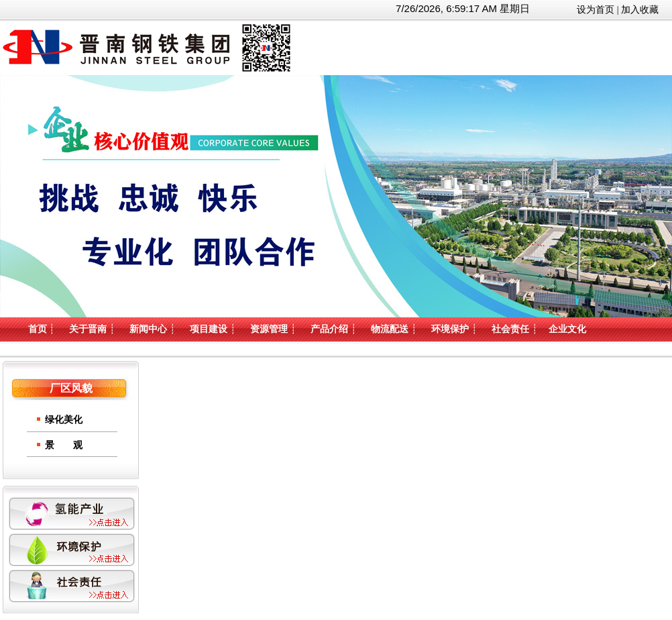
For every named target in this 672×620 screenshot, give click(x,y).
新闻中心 (148, 329)
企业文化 (567, 329)
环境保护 (450, 329)
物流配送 (390, 329)
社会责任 (510, 329)
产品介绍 (329, 329)
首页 (38, 329)
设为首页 (596, 10)
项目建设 (209, 329)
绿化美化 (64, 420)
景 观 (64, 445)
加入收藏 (640, 10)
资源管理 (269, 329)
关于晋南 (88, 329)
